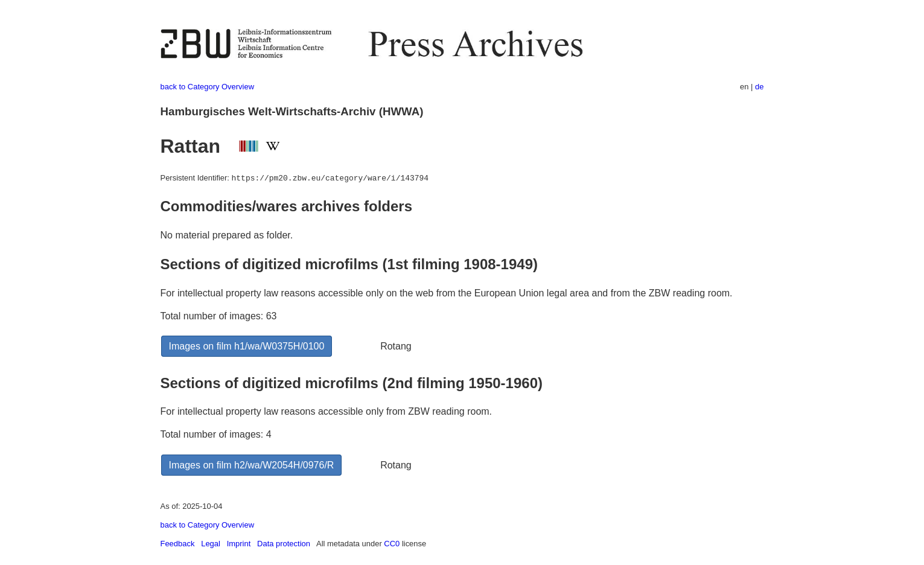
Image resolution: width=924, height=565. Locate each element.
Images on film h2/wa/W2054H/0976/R (252, 465)
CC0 (392, 544)
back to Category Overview (208, 87)
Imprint (239, 544)
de (759, 87)
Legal (211, 544)
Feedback (178, 544)
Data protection (284, 544)
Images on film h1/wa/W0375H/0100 (247, 346)
